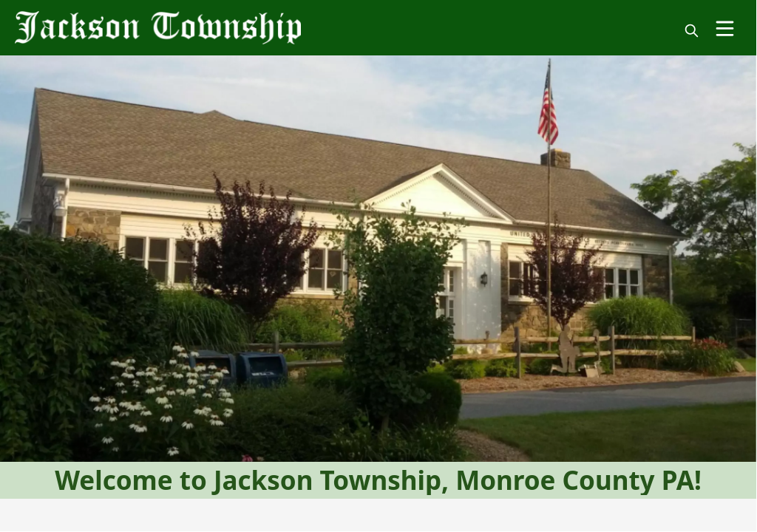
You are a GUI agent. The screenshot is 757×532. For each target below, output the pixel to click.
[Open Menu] (725, 28)
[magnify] (692, 31)
